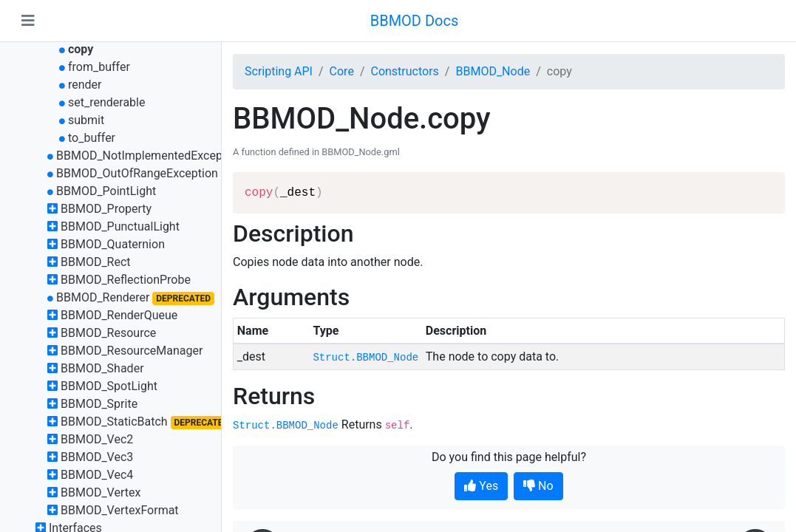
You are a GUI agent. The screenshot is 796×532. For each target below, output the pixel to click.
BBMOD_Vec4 (97, 475)
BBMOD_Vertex (101, 492)
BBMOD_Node (493, 71)
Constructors (404, 71)
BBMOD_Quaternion (113, 244)
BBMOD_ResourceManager (132, 351)
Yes (481, 486)
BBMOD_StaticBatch (114, 422)
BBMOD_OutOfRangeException (137, 173)
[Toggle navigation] (28, 21)
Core (342, 71)
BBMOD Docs (415, 21)
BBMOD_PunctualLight (120, 226)
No (538, 486)
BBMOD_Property (106, 209)
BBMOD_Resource (108, 333)
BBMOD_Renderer (103, 297)
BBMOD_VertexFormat (120, 510)
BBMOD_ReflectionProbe (126, 280)
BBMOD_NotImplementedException (149, 156)
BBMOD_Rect (96, 262)
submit (86, 120)
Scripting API (279, 71)
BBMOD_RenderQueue (119, 315)
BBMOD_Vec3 (97, 457)
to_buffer (92, 138)
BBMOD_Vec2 (97, 439)
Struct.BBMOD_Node (365, 358)
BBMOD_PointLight (106, 191)
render (85, 85)
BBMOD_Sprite (99, 404)
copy (81, 49)
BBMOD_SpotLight (109, 386)
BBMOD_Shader (102, 368)
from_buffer (99, 67)
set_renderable (106, 102)
